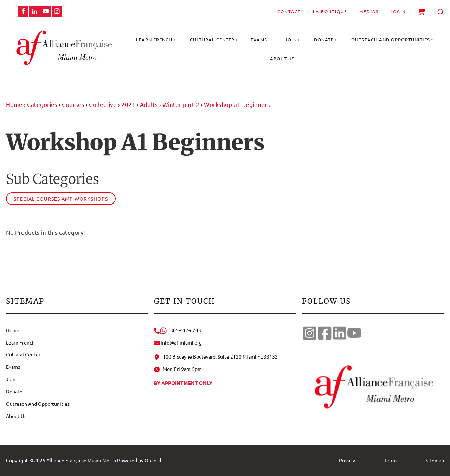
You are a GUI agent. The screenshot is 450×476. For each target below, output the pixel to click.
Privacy (347, 460)
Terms (391, 460)
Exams (259, 40)
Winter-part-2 (181, 104)
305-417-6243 (178, 330)
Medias (369, 11)
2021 (128, 104)
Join (291, 40)
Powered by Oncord (139, 460)
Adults (149, 104)
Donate (324, 40)
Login (398, 11)
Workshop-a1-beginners (237, 104)
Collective (103, 104)
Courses (73, 104)
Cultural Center (212, 40)
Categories (42, 104)
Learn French (154, 40)
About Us (282, 59)
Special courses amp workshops (61, 199)
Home (14, 104)
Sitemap (435, 460)
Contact (289, 11)
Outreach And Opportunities (391, 40)
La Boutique (330, 11)
